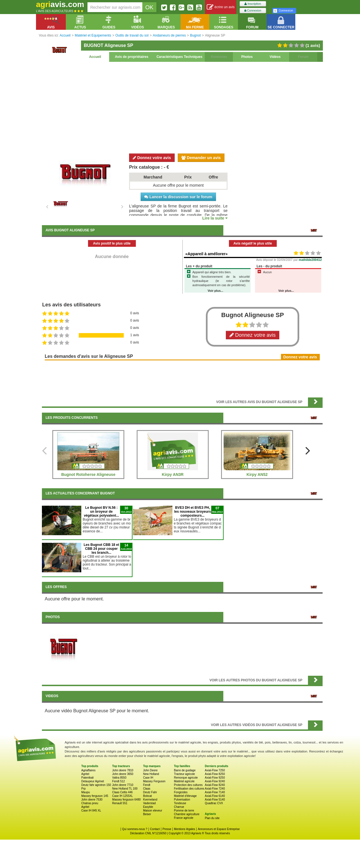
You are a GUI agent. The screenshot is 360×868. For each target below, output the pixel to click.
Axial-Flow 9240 (215, 781)
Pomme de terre (184, 811)
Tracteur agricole (184, 774)
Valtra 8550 (119, 778)
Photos (247, 57)
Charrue (179, 807)
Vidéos (275, 57)
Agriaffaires (88, 770)
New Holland (151, 774)
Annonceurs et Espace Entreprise (219, 829)
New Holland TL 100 (125, 789)
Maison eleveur (153, 811)
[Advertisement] (182, 107)
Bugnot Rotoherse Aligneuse (88, 474)
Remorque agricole (186, 778)
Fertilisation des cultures (189, 789)
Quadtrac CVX (214, 803)
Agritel (85, 774)
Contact (155, 829)
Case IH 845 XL (91, 811)
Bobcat (148, 796)
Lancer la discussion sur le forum (178, 197)
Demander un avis (201, 158)
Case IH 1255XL (122, 796)
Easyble (148, 807)
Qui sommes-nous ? (135, 829)
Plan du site (212, 818)
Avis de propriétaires (132, 57)
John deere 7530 (92, 800)
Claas (147, 789)
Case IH (148, 778)
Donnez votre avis (152, 158)
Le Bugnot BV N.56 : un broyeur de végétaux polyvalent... (101, 512)
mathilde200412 (310, 260)
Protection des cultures (188, 785)
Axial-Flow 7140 (215, 792)
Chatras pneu (90, 803)
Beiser (147, 814)
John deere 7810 (123, 770)
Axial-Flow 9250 (215, 778)
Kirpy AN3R (173, 474)
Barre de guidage (185, 770)
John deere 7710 (123, 785)
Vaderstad (149, 803)
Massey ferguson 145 (95, 796)
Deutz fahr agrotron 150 (96, 785)
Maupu (86, 792)
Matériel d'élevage (185, 796)
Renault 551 (120, 803)
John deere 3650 (123, 774)
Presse (167, 829)
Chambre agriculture (187, 814)
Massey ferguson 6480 (126, 800)
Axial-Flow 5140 (215, 800)
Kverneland (150, 800)
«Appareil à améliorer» (206, 254)
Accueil (95, 57)
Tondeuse (180, 803)
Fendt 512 (119, 781)
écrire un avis (221, 7)
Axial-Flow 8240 (215, 785)
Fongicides (181, 792)
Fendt (147, 785)
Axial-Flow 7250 (215, 770)
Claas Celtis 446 (122, 792)
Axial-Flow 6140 (215, 796)
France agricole (184, 818)
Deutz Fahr (150, 792)
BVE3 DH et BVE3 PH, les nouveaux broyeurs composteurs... (193, 512)
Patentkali (87, 778)
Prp (84, 789)
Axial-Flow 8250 (215, 774)
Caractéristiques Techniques (179, 57)
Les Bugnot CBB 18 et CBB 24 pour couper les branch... (101, 549)
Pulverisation (182, 800)
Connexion (253, 11)
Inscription (253, 4)
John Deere (150, 770)
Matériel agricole (184, 781)
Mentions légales (185, 829)
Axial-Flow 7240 (215, 789)
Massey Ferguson (154, 781)
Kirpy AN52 (257, 474)
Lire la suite (215, 218)
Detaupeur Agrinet (93, 781)
